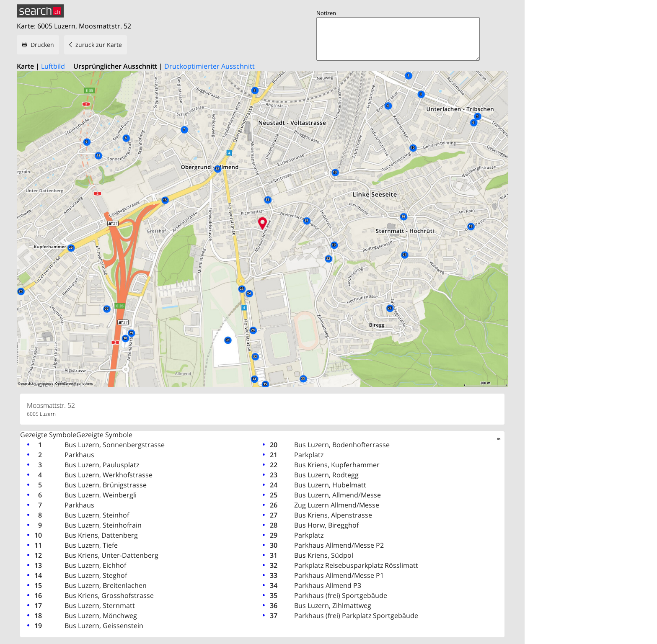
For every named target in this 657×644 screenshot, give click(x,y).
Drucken (42, 45)
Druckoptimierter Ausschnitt (210, 66)
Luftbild (53, 66)
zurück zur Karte (99, 45)
